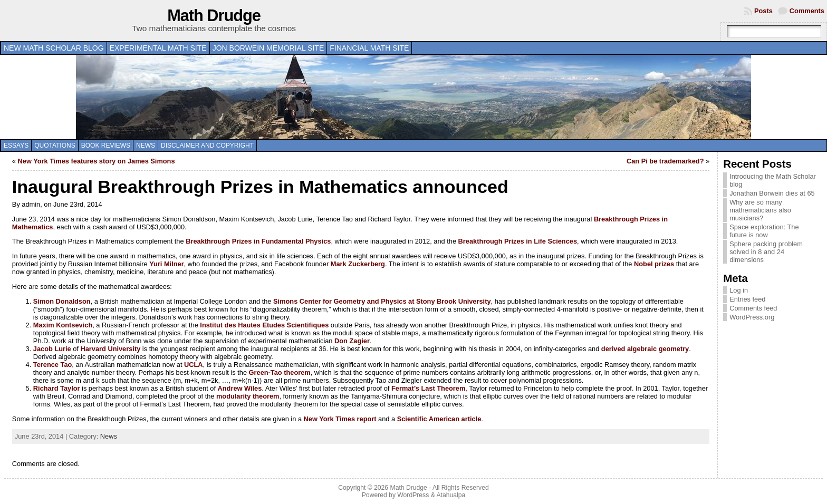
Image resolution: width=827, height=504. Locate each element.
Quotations (55, 146)
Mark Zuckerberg (358, 264)
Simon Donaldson (62, 301)
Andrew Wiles (240, 388)
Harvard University (110, 349)
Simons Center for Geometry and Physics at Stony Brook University (382, 301)
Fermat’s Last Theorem (428, 388)
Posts (763, 11)
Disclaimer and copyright (207, 146)
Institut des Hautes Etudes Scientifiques (264, 325)
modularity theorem (248, 396)
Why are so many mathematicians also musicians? (760, 210)
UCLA (194, 365)
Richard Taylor (57, 388)
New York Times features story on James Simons (97, 161)
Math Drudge (214, 16)
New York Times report (340, 419)
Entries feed (747, 299)
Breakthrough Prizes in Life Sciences (518, 241)
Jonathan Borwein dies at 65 (772, 193)
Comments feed (753, 308)
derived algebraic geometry (645, 349)
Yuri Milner (166, 264)
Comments (807, 11)
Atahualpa (451, 495)
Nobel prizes (654, 264)
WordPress (413, 495)
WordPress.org (752, 317)
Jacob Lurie (52, 349)
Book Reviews (106, 146)
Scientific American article (439, 419)
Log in (739, 290)
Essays (16, 146)
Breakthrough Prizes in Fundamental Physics (258, 241)
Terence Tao (53, 365)
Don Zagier (352, 341)
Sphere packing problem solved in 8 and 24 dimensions (766, 252)
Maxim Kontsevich (63, 325)
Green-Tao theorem (280, 372)
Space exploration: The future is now (764, 231)
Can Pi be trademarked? (665, 161)
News (146, 146)
